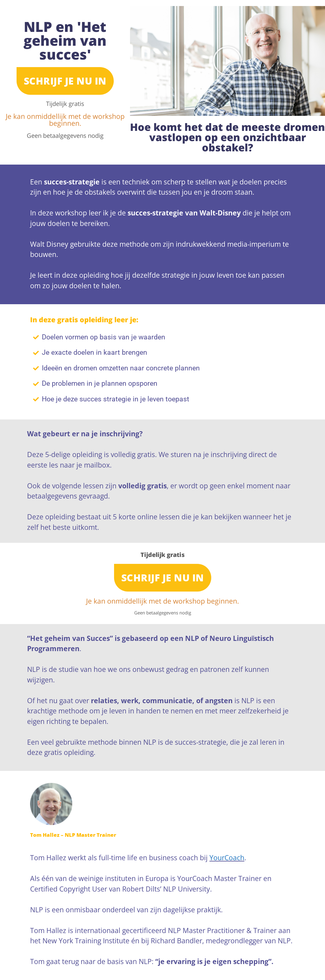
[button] (227, 61)
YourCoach (227, 858)
